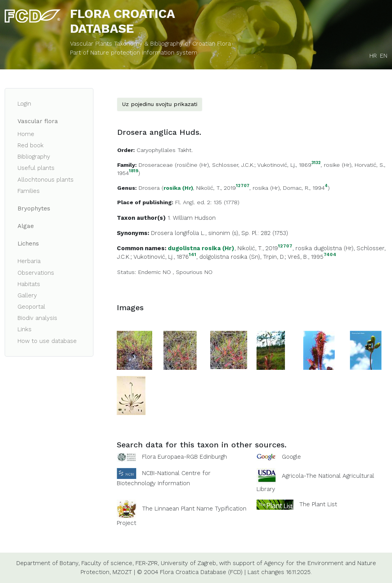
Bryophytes (34, 208)
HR (373, 56)
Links (25, 329)
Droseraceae (156, 165)
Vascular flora (38, 121)
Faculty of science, (107, 563)
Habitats (29, 284)
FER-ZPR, (147, 563)
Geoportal (31, 307)
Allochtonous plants (46, 180)
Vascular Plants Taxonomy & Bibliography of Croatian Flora (150, 44)
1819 (134, 171)
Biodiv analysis (37, 318)
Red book (31, 145)
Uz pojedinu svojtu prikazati (160, 104)
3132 (316, 163)
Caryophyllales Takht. (165, 150)
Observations (36, 273)
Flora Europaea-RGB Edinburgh (185, 457)
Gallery (27, 295)
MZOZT (122, 572)
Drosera (149, 188)
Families (29, 191)
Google (291, 457)
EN (384, 56)
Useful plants (36, 168)
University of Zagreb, (189, 563)
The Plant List (318, 504)
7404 (330, 255)
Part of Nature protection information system (134, 53)
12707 (243, 186)
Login (24, 104)
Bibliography (34, 157)
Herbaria (29, 261)
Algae (26, 226)
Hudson (205, 218)
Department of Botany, (48, 563)
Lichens (28, 244)
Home (26, 134)
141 (192, 255)
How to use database (47, 341)
